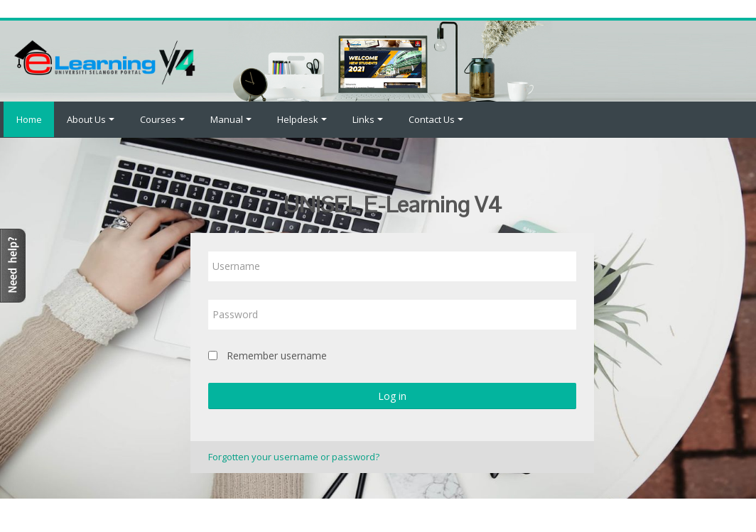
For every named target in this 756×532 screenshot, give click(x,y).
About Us (91, 119)
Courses (162, 119)
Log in (392, 396)
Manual (231, 119)
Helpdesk (302, 119)
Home (27, 119)
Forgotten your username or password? (294, 457)
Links (368, 119)
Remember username (277, 355)
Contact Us (436, 119)
